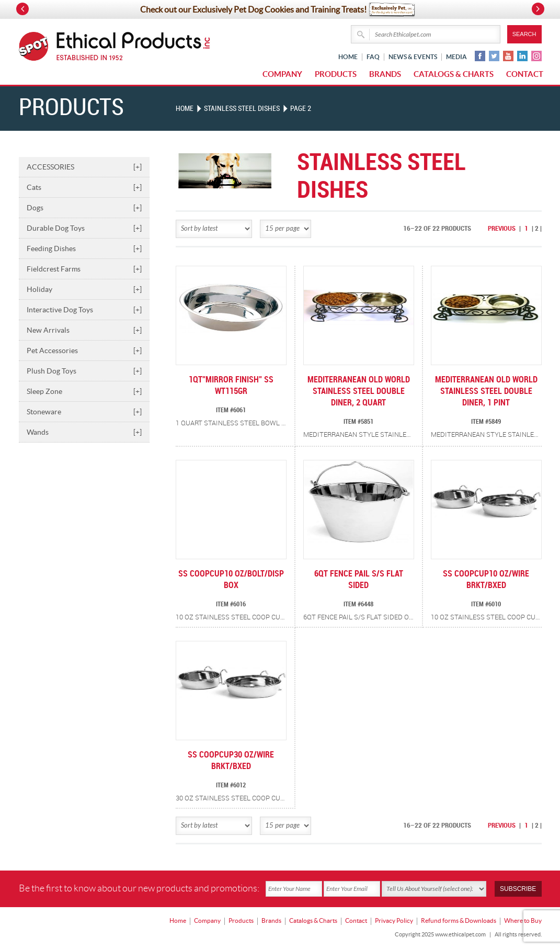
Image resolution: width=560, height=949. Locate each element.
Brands (385, 74)
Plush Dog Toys (84, 371)
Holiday (84, 289)
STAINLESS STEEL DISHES (242, 109)
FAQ (373, 57)
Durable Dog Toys (84, 228)
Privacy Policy (394, 920)
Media (456, 57)
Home (348, 57)
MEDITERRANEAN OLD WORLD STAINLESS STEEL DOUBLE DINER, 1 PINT (486, 392)
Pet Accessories (84, 351)
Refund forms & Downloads (459, 920)
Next (538, 9)
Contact (525, 74)
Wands (84, 432)
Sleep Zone (84, 391)
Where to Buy (523, 920)
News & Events (413, 57)
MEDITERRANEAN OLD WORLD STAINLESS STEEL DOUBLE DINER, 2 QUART (359, 392)
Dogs (84, 208)
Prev (22, 9)
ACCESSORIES (84, 167)
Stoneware (84, 412)
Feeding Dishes (84, 248)
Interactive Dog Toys (84, 310)
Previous (502, 229)
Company (282, 74)
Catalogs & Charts (454, 74)
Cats (84, 187)
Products (336, 74)
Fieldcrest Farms (84, 269)
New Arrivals (84, 330)
